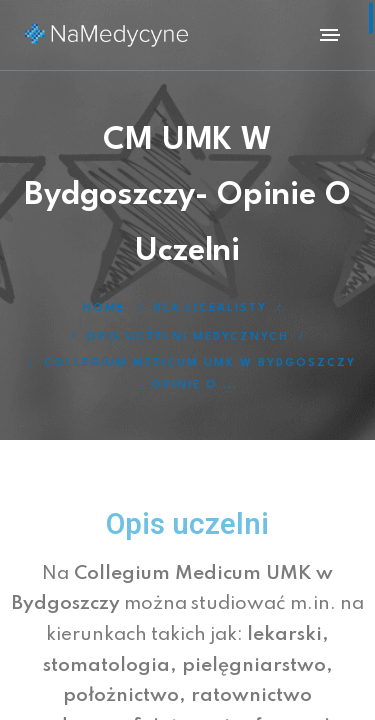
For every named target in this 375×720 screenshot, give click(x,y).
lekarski (284, 634)
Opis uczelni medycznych (187, 337)
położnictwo (121, 695)
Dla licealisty (210, 308)
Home (104, 308)
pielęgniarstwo (251, 665)
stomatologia (106, 665)
